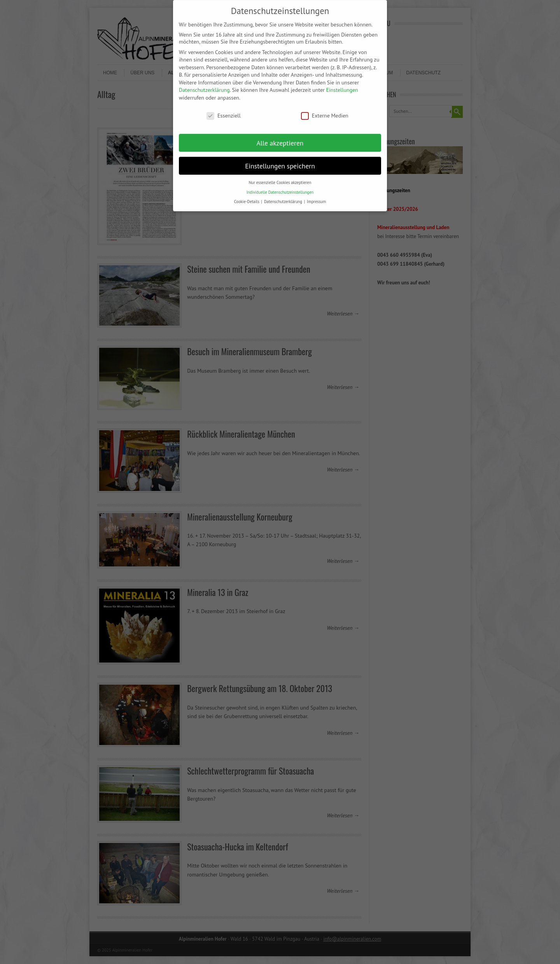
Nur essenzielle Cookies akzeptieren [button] (280, 175)
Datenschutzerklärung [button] (284, 195)
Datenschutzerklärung (204, 83)
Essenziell (223, 108)
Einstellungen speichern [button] (280, 159)
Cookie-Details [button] (247, 195)
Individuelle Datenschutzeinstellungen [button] (280, 185)
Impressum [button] (316, 195)
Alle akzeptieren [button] (280, 136)
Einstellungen (342, 83)
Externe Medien (325, 108)
